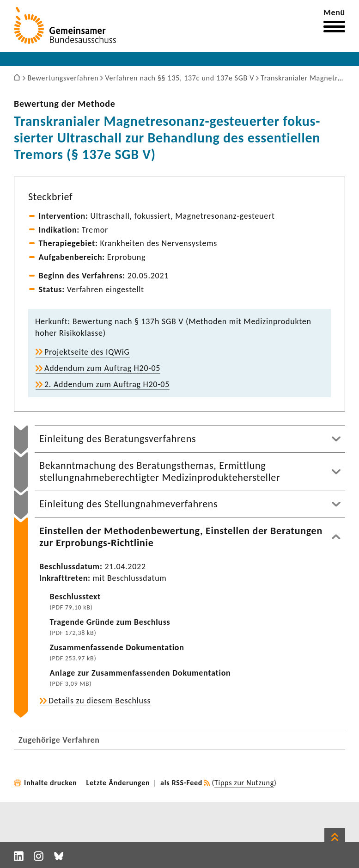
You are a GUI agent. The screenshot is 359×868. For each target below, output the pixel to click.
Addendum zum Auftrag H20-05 (102, 368)
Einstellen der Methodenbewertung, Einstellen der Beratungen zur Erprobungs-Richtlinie (181, 537)
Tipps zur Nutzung (244, 783)
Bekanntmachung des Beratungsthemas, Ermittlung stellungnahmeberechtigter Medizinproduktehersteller (160, 471)
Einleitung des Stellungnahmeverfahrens (128, 504)
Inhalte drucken (51, 783)
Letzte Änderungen (118, 783)
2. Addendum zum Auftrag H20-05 (107, 384)
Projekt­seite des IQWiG (87, 352)
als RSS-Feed (181, 783)
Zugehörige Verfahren (59, 740)
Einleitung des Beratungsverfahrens (118, 439)
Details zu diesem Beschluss (100, 701)
